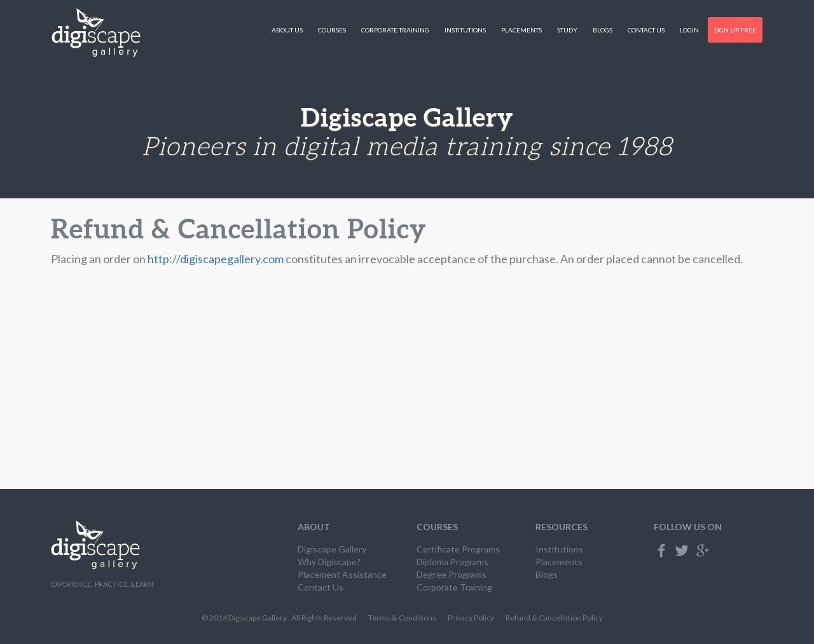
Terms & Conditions (402, 618)
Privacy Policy (471, 618)
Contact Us (646, 30)
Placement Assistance (342, 574)
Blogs (603, 30)
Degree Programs (452, 574)
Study (567, 30)
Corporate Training (395, 30)
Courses (332, 30)
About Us (287, 30)
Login (689, 30)
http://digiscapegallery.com (216, 259)
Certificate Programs (458, 549)
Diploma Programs (452, 562)
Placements (521, 30)
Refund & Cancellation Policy (554, 618)
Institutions (465, 30)
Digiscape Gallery (332, 549)
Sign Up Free (735, 30)
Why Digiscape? (329, 562)
